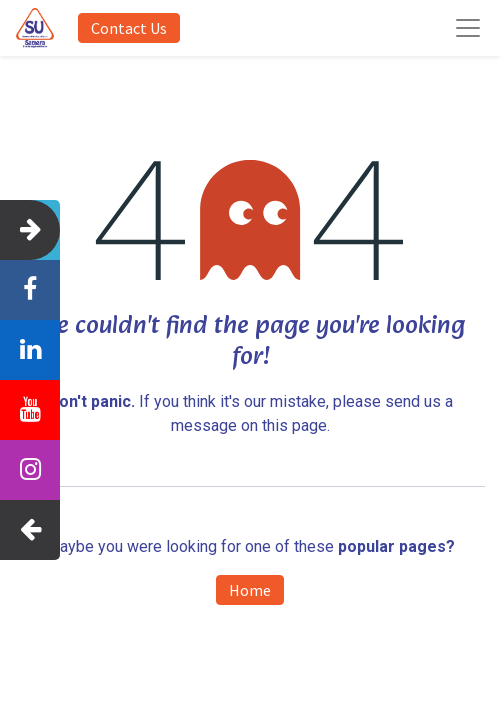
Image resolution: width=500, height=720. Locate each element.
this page (294, 425)
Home (250, 590)
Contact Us (129, 28)
